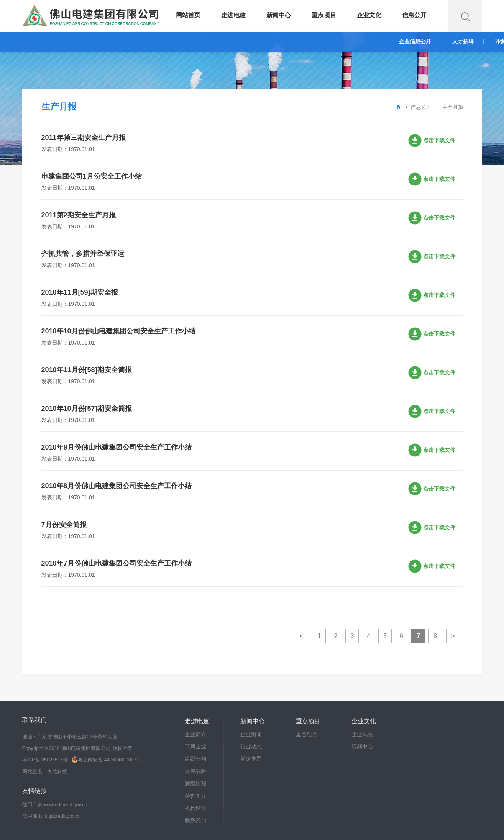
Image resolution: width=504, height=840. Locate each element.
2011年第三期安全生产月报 (84, 138)
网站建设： (35, 772)
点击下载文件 (439, 141)
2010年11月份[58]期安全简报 (87, 370)
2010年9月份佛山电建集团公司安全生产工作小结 (117, 447)
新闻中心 (279, 15)
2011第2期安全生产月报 (79, 215)
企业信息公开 (415, 41)
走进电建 (233, 15)
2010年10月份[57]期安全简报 (87, 409)
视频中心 (362, 746)
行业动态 (251, 746)
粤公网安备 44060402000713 (107, 760)
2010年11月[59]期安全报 (80, 292)
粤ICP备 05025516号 (45, 760)
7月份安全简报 (64, 525)
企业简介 (195, 734)
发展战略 (195, 771)
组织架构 (195, 759)
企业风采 (362, 734)
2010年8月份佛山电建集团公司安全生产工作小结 (117, 486)
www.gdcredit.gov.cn (65, 805)
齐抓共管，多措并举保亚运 (83, 254)
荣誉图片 (195, 796)
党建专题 (251, 759)
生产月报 (453, 107)
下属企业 (195, 746)
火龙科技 (57, 772)
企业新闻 (251, 734)
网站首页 (188, 15)
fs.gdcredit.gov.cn (62, 816)
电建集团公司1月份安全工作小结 (92, 176)
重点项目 (324, 15)
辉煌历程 (195, 783)
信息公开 (414, 15)
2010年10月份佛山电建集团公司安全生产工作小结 (118, 331)
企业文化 (369, 15)
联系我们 (195, 820)
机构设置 (195, 808)
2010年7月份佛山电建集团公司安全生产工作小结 (117, 563)
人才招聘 (463, 41)
